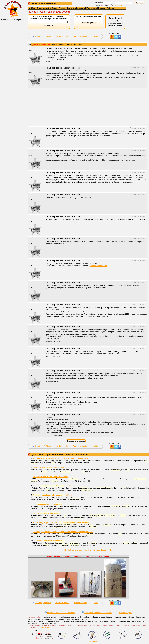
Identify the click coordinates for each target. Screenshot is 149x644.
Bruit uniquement (48, 504)
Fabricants (92, 8)
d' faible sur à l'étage (53, 495)
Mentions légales (126, 613)
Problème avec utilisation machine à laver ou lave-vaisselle (60, 458)
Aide (127, 6)
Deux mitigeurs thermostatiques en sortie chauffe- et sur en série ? (63, 532)
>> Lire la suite (43, 628)
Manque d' (47, 513)
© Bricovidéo (92, 642)
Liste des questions (62, 36)
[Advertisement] (95, 107)
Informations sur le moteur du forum (97, 613)
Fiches (62, 8)
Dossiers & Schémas (47, 8)
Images (102, 8)
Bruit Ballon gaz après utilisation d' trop (61, 523)
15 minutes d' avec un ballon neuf (50, 468)
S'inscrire (119, 6)
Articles (111, 8)
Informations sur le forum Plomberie (60, 613)
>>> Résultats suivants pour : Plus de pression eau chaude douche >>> (88, 550)
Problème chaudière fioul (54, 486)
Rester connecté (102, 6)
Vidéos (32, 8)
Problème (50, 541)
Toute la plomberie (76, 8)
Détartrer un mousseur (98, 266)
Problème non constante (50, 477)
